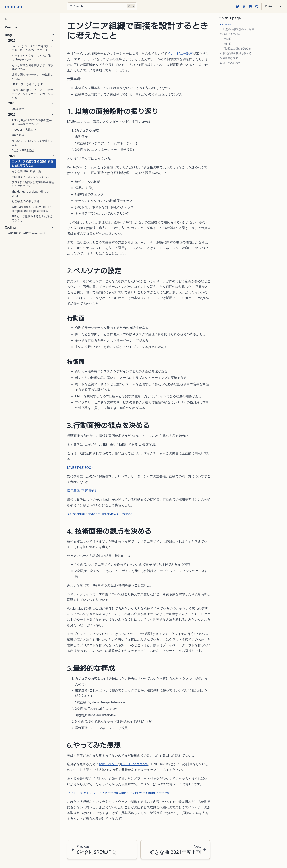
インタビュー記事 (180, 53)
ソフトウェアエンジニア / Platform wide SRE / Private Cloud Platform (118, 793)
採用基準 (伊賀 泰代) (82, 491)
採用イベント (108, 764)
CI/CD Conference (135, 764)
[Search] (102, 6)
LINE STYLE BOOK (80, 468)
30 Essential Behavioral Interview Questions (100, 514)
